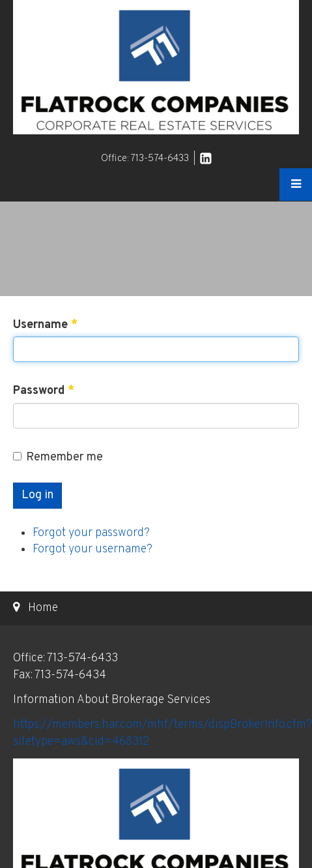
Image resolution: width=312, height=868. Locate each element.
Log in (37, 495)
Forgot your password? (91, 533)
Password (44, 391)
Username (45, 325)
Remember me (58, 457)
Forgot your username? (92, 549)
